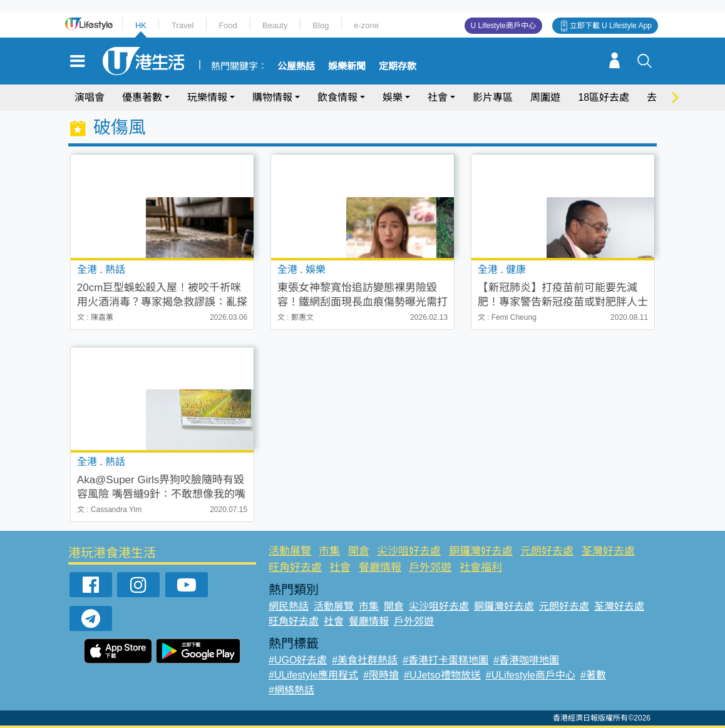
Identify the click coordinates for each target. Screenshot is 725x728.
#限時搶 (381, 675)
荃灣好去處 (608, 551)
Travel (183, 25)
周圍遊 (545, 97)
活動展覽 (290, 551)
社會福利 (481, 567)
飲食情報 (337, 97)
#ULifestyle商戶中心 (531, 675)
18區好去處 (604, 97)
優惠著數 (142, 97)
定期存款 (398, 66)
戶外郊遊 (430, 567)
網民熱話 (289, 606)
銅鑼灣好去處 (481, 551)
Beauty (275, 25)
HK (141, 25)
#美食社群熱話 (365, 660)
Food (228, 25)
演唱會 (90, 97)
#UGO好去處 (298, 660)
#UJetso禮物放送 (442, 675)
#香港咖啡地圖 (526, 660)
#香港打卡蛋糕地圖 (445, 660)
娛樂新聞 (347, 66)
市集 (329, 551)
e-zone (366, 25)
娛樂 (393, 97)
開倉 (359, 551)
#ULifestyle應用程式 (313, 675)
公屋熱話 (296, 66)
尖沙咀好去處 (409, 551)
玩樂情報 (207, 97)
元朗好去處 (547, 551)
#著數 (593, 675)
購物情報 (272, 97)
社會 (438, 97)
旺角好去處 (295, 567)
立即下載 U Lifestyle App (611, 26)
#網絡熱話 (291, 690)
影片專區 (493, 97)
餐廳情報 (380, 567)
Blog (321, 25)
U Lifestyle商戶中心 (503, 26)
